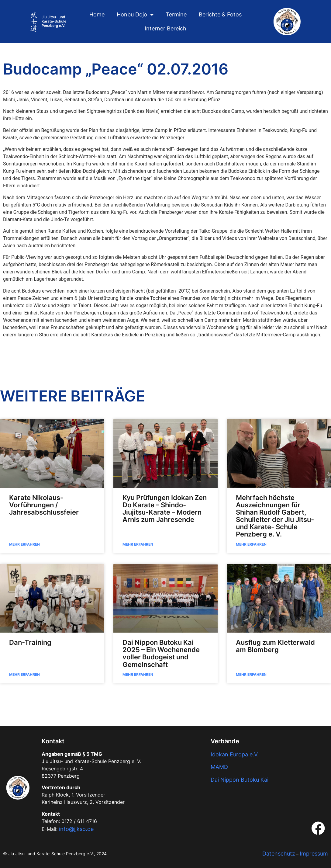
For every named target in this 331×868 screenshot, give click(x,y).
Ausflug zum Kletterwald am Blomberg (275, 646)
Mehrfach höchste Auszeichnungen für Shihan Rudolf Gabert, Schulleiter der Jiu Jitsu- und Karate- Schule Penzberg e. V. (275, 516)
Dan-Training (30, 642)
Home (97, 14)
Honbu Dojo (135, 15)
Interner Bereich (165, 28)
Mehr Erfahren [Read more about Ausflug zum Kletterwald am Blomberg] (251, 674)
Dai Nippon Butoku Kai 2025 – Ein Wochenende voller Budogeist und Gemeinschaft (161, 653)
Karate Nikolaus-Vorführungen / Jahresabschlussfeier (44, 505)
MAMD (219, 767)
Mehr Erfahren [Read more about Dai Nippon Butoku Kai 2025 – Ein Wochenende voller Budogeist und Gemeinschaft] (138, 674)
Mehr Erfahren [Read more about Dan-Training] (24, 674)
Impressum (314, 854)
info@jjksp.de (76, 829)
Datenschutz (279, 854)
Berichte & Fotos (220, 14)
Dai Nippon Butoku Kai (240, 780)
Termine (176, 14)
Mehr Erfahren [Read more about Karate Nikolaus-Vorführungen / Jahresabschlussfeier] (24, 544)
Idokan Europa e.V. (235, 754)
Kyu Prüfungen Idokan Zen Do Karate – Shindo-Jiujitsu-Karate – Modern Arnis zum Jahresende (165, 509)
